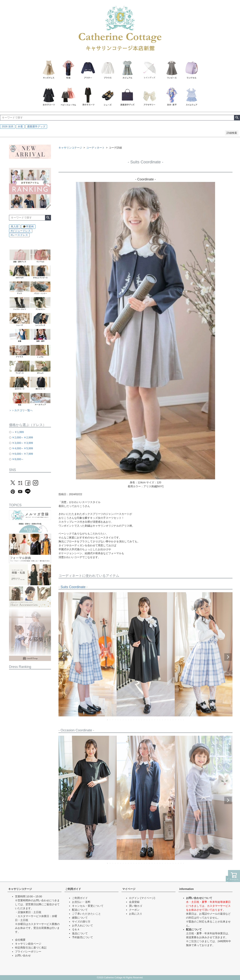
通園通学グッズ (36, 126)
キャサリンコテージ (70, 148)
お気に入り (136, 914)
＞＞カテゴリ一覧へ (21, 410)
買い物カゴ (136, 906)
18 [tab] (152, 720)
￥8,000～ (18, 459)
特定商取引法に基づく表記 (31, 948)
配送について (80, 910)
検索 (237, 118)
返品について (80, 933)
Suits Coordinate (73, 587)
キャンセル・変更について (88, 906)
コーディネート (95, 148)
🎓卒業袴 (28, 226)
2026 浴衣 (8, 126)
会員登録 (134, 902)
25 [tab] (171, 720)
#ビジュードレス (21, 231)
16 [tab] (147, 720)
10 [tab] (131, 720)
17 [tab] (150, 720)
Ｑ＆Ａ (76, 929)
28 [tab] (178, 720)
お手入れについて (82, 925)
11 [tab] (134, 720)
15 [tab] (144, 720)
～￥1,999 (18, 432)
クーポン (134, 910)
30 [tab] (184, 720)
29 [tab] (181, 720)
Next (228, 657)
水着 (20, 126)
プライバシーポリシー (28, 952)
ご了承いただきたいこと (86, 914)
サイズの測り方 (81, 922)
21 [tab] (160, 720)
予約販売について (82, 937)
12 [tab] (136, 720)
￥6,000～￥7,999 (22, 454)
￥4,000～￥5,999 (22, 448)
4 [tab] (115, 720)
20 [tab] (157, 720)
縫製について (80, 918)
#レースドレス (19, 235)
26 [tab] (173, 720)
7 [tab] (123, 720)
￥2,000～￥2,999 (22, 437)
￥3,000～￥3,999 (22, 443)
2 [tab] (110, 720)
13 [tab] (139, 720)
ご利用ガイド (73, 889)
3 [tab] (113, 720)
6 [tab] (121, 720)
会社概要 (20, 940)
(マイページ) (148, 898)
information (186, 889)
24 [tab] (168, 720)
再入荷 (15, 226)
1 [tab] (108, 720)
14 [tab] (142, 720)
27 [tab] (176, 720)
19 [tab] (155, 720)
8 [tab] (126, 720)
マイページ (129, 889)
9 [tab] (129, 720)
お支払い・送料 (81, 902)
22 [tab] (163, 720)
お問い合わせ (23, 955)
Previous (63, 657)
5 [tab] (118, 720)
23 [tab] (165, 720)
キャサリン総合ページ (28, 944)
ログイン (134, 898)
